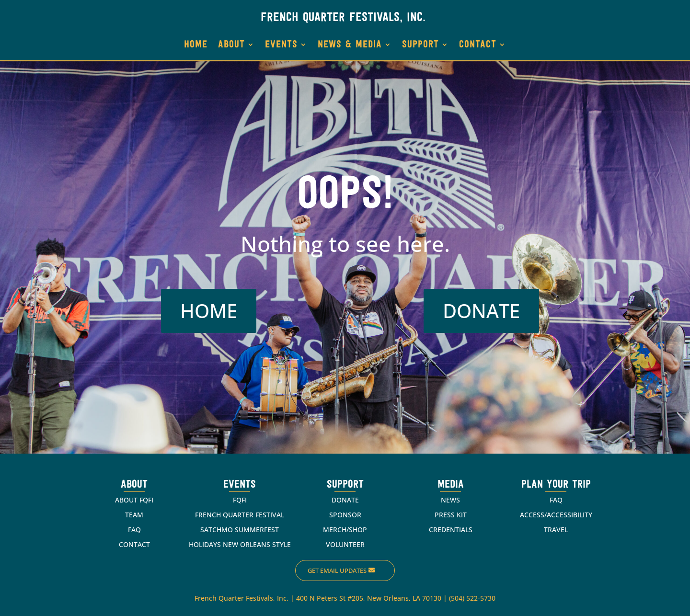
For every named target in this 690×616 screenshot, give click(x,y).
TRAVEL (556, 530)
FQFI (240, 500)
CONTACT (478, 45)
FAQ (134, 530)
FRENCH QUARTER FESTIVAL (240, 515)
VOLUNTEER (345, 544)
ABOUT (231, 45)
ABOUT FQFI (134, 500)
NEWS (450, 500)
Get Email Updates (337, 570)
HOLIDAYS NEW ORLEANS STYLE (240, 544)
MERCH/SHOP (345, 530)
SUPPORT (420, 45)
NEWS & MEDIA (350, 45)
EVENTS (281, 45)
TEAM (134, 515)
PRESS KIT (451, 515)
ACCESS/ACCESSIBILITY (556, 515)
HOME (196, 45)
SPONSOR (345, 515)
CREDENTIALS (451, 530)
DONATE (481, 311)
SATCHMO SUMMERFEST (240, 530)
